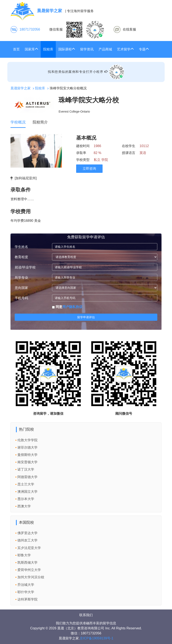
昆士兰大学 (26, 484)
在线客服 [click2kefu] (129, 29)
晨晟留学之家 (21, 88)
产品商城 (105, 49)
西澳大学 (24, 506)
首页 (16, 49)
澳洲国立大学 (27, 492)
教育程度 (21, 257)
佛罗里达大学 (27, 533)
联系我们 (86, 615)
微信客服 (77, 30)
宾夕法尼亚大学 (29, 548)
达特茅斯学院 (27, 599)
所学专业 (21, 278)
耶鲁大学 (24, 555)
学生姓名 (21, 247)
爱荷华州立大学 (29, 570)
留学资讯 (87, 49)
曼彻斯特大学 (27, 455)
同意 (67, 307)
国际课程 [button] (67, 49)
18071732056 (30, 29)
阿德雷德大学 (27, 477)
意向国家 (21, 288)
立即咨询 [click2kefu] (89, 169)
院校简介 (40, 122)
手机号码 (21, 298)
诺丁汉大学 (26, 469)
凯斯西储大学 (27, 563)
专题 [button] (144, 49)
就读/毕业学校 (25, 267)
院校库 (48, 49)
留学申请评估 (86, 317)
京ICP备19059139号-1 (96, 638)
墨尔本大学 (26, 499)
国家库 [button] (31, 49)
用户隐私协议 (72, 307)
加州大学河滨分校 (31, 577)
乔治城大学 (26, 585)
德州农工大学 (27, 540)
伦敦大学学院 (27, 440)
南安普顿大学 (27, 462)
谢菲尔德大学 (27, 447)
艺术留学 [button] (125, 49)
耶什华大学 (26, 592)
